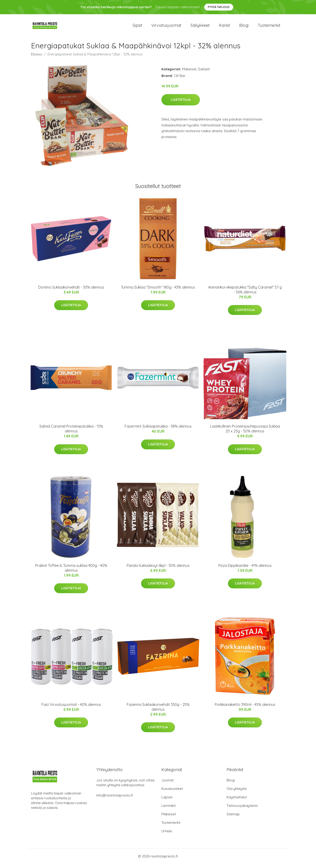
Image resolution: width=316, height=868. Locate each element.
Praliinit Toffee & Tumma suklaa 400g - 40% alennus (71, 572)
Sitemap (233, 818)
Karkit (224, 27)
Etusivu (37, 58)
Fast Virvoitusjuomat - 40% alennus (71, 708)
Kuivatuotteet (172, 793)
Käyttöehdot (237, 801)
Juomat (167, 784)
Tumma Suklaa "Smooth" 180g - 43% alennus (158, 291)
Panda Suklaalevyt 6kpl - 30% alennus (158, 569)
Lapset (167, 801)
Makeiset (189, 73)
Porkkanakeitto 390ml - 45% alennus (245, 708)
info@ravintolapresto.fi (115, 799)
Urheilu (167, 835)
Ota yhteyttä (237, 793)
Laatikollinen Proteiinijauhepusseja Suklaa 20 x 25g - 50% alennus (245, 433)
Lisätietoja (181, 104)
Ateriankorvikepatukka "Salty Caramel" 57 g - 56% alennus (245, 293)
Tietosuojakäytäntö (242, 809)
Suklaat (204, 73)
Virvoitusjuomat (166, 27)
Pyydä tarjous (219, 7)
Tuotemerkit (269, 27)
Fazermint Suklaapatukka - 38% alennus (158, 430)
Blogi (244, 27)
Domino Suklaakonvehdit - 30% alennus (71, 291)
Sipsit (137, 27)
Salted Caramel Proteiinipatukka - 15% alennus (71, 433)
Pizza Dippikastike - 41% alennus (245, 569)
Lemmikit (169, 809)
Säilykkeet (200, 27)
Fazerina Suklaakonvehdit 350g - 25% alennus (158, 711)
